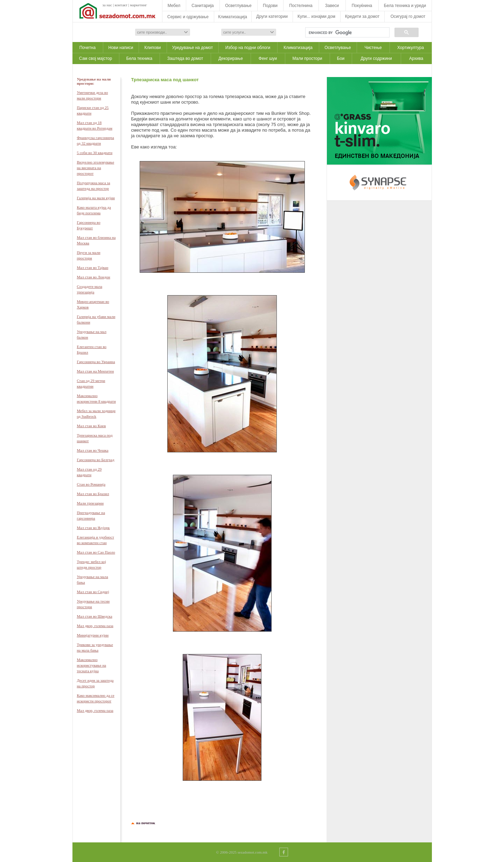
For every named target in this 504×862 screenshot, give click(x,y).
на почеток (145, 823)
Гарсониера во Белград (95, 460)
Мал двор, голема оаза (95, 626)
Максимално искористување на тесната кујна (91, 665)
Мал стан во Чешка (92, 450)
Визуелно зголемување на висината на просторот (95, 168)
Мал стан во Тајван (92, 267)
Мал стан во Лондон (93, 277)
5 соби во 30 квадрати (94, 153)
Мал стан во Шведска (94, 616)
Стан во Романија (91, 484)
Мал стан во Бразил (93, 494)
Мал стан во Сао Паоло (96, 552)
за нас (107, 5)
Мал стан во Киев (91, 426)
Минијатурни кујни (93, 635)
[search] (347, 33)
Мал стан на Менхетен (95, 371)
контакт (121, 5)
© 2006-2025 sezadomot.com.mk (242, 852)
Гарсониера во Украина (96, 362)
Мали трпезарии (90, 503)
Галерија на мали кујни (96, 198)
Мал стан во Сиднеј (93, 592)
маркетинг (139, 5)
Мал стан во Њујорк (93, 528)
